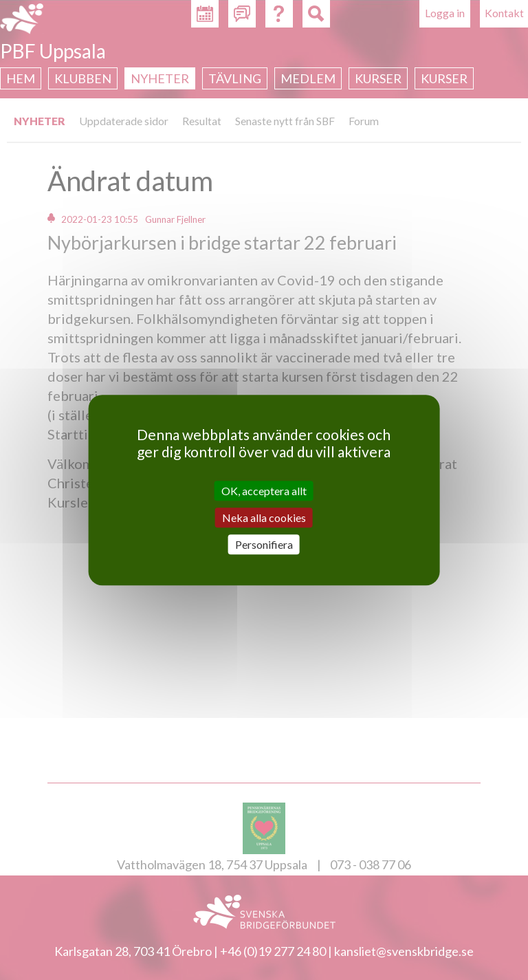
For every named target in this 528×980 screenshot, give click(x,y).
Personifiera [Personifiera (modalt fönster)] (264, 544)
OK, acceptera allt (264, 491)
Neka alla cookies (264, 518)
